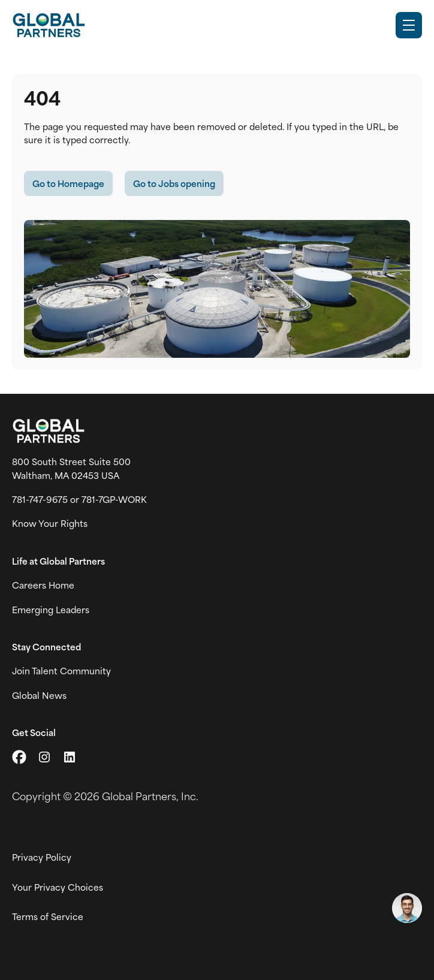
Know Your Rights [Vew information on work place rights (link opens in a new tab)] (50, 523)
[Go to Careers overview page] (49, 25)
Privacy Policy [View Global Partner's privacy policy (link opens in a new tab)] (42, 857)
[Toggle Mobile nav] (409, 25)
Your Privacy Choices (58, 887)
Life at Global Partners (58, 561)
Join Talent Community (61, 671)
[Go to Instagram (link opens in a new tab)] (44, 757)
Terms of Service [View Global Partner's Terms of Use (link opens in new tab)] (48, 916)
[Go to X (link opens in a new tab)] (19, 757)
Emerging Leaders (51, 610)
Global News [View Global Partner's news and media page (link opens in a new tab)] (39, 695)
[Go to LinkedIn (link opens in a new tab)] (70, 757)
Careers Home (43, 585)
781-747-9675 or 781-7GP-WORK (79, 499)
